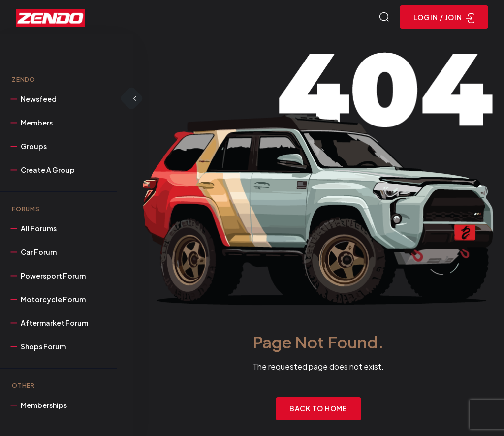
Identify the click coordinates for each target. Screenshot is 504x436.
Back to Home (319, 408)
